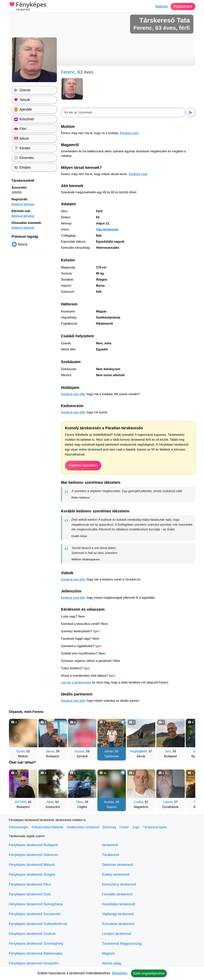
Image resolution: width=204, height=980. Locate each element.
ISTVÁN (20, 802)
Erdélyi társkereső (116, 875)
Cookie (124, 827)
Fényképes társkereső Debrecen (34, 855)
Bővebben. (120, 973)
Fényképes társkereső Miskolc (32, 865)
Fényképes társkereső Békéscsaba (36, 953)
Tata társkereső (107, 229)
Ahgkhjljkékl (138, 751)
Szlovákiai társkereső (118, 924)
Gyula (21, 751)
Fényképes (28, 7)
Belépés (162, 6)
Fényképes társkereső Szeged (32, 875)
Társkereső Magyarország (122, 944)
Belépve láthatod (23, 204)
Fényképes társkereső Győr (30, 894)
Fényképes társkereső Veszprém (34, 963)
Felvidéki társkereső (117, 894)
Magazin (109, 953)
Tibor (79, 802)
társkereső (110, 845)
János (50, 751)
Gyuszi (79, 751)
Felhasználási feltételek (48, 827)
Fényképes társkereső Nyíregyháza (36, 904)
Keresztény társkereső (119, 884)
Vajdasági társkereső (118, 914)
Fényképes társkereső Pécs (30, 884)
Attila (50, 802)
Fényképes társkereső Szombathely (36, 944)
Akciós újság (112, 963)
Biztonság (109, 827)
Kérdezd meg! (129, 133)
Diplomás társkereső (118, 865)
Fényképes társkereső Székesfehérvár (38, 924)
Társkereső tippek (155, 827)
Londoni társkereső (117, 934)
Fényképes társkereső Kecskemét (35, 914)
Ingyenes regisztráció (83, 465)
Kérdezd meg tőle (73, 394)
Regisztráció (183, 6)
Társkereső (111, 855)
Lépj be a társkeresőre (76, 682)
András (109, 802)
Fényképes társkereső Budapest (33, 845)
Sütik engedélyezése (149, 973)
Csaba (139, 802)
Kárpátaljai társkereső (119, 904)
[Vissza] (16, 738)
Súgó (136, 827)
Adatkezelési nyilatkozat (83, 827)
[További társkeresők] (189, 738)
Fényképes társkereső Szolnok (32, 934)
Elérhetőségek (19, 827)
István (109, 751)
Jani (168, 751)
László (168, 802)
